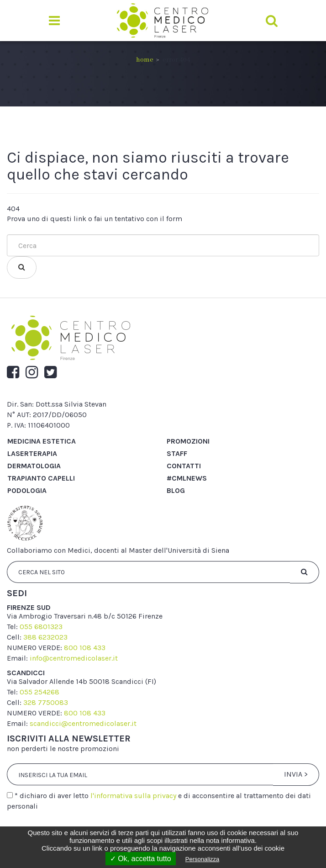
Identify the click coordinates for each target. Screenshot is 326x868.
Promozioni (188, 441)
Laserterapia (32, 453)
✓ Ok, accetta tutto (141, 859)
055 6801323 (41, 627)
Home (145, 60)
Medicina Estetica (42, 441)
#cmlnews (187, 478)
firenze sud (29, 607)
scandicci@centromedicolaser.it (83, 723)
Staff (177, 453)
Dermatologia (34, 466)
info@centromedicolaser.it (74, 658)
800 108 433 (85, 648)
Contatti (184, 466)
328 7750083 (46, 702)
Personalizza (202, 859)
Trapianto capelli (41, 478)
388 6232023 (45, 637)
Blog (176, 490)
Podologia (27, 490)
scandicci (26, 673)
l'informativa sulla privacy (133, 796)
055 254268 (39, 692)
